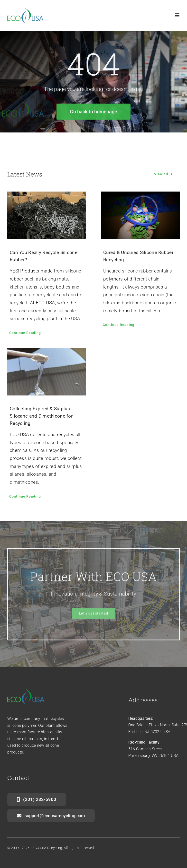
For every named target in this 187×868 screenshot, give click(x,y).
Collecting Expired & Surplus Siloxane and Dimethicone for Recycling (41, 416)
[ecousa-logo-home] (26, 10)
